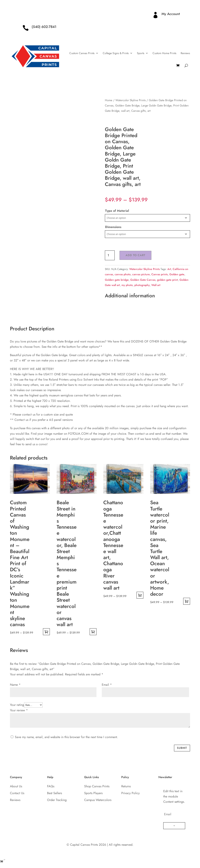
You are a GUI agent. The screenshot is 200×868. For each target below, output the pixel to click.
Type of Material (117, 211)
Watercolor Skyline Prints (131, 100)
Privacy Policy (130, 793)
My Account (171, 14)
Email (107, 685)
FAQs (51, 786)
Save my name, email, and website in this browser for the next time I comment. (66, 737)
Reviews (185, 53)
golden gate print (167, 280)
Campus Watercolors (98, 800)
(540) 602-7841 (44, 27)
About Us (16, 786)
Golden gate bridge (117, 280)
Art (169, 269)
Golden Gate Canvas (143, 280)
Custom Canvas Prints (82, 53)
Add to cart (135, 255)
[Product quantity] (110, 255)
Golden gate (177, 274)
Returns (126, 786)
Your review (19, 710)
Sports (141, 53)
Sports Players (93, 793)
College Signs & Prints (116, 53)
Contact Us (17, 793)
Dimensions (113, 227)
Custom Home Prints (164, 53)
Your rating (17, 705)
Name (15, 685)
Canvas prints (160, 274)
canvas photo (123, 274)
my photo (127, 285)
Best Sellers (54, 793)
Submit (182, 748)
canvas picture (141, 274)
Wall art (156, 285)
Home (109, 100)
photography (142, 285)
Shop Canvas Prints (97, 786)
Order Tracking (57, 800)
